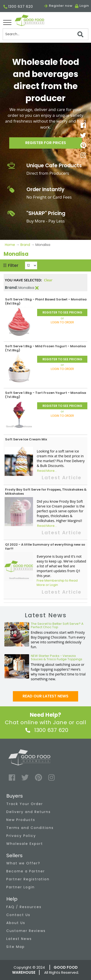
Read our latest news (45, 696)
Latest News (19, 939)
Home (10, 245)
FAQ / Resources (24, 907)
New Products (21, 820)
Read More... (47, 471)
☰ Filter (11, 265)
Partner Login (21, 887)
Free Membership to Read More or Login (57, 583)
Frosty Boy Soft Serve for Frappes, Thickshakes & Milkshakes (46, 492)
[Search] (45, 34)
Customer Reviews (26, 931)
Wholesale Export (25, 844)
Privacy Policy (21, 836)
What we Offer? (23, 863)
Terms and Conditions (30, 828)
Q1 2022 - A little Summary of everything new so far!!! (45, 547)
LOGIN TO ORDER (62, 322)
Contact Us (18, 915)
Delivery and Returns (29, 812)
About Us (16, 923)
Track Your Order (25, 804)
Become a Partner (26, 871)
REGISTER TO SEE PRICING (62, 312)
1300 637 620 (18, 7)
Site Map (16, 947)
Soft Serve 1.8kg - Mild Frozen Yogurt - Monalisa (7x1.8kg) (45, 348)
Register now (58, 6)
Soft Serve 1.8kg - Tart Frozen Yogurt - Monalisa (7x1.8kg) (46, 395)
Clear (48, 280)
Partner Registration (28, 879)
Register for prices (46, 143)
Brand (25, 245)
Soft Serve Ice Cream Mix (26, 439)
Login (84, 6)
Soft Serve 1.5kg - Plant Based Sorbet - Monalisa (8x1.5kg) (46, 301)
